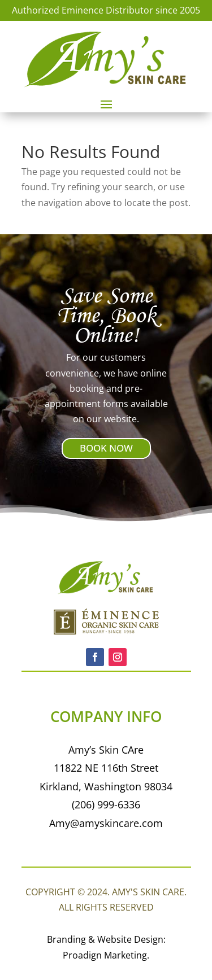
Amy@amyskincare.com (106, 823)
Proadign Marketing (105, 955)
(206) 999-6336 (106, 804)
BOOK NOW (106, 448)
